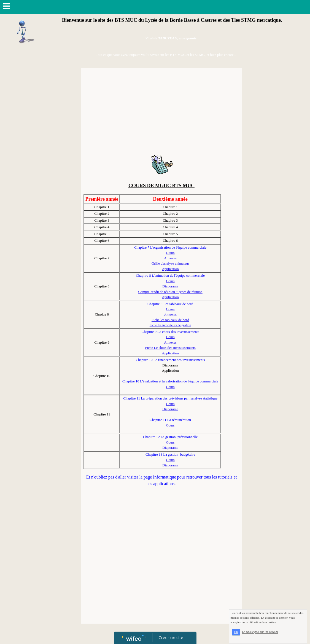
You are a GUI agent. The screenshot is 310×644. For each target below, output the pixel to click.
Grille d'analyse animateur (170, 263)
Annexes (170, 258)
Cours (170, 253)
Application (170, 269)
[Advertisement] (161, 112)
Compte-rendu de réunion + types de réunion (170, 292)
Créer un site (171, 637)
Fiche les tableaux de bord (170, 320)
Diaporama (170, 286)
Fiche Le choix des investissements (170, 348)
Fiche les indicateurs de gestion (170, 325)
